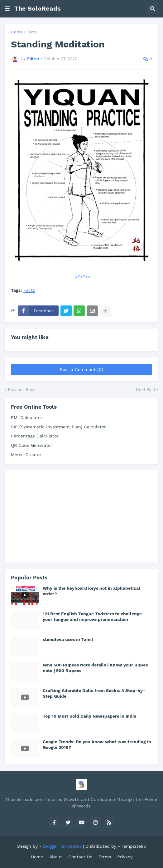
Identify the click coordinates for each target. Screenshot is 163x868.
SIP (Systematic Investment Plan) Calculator (58, 427)
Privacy (125, 857)
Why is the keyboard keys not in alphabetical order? (91, 591)
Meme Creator (26, 455)
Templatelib (134, 846)
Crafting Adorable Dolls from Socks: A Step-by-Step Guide (94, 693)
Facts (32, 32)
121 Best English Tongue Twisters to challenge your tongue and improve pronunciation (92, 617)
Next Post (146, 390)
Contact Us (80, 857)
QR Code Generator (32, 445)
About (56, 857)
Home (17, 32)
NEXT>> (82, 277)
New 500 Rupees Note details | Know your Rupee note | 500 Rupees (95, 668)
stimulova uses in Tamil (68, 639)
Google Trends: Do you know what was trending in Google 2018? (97, 744)
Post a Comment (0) (81, 369)
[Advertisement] (58, 515)
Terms (105, 857)
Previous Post (21, 390)
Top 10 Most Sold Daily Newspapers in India (89, 716)
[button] (7, 9)
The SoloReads (38, 8)
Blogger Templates (62, 846)
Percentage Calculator (35, 436)
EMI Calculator (27, 417)
